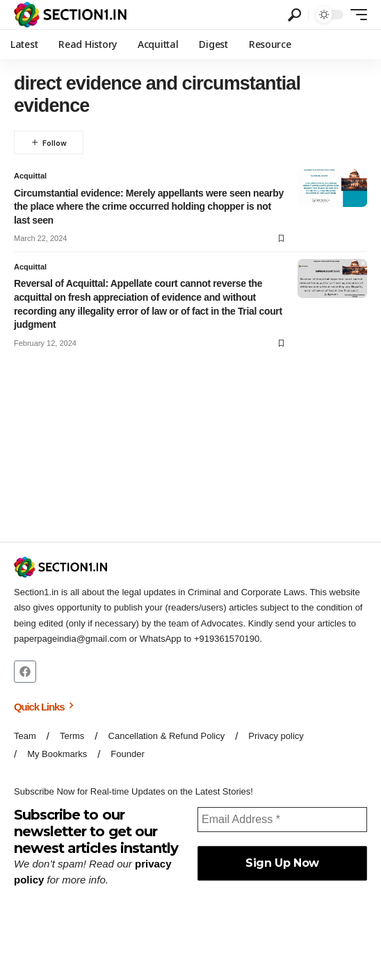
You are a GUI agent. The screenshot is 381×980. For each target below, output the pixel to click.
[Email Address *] (282, 819)
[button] (294, 15)
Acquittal (30, 176)
